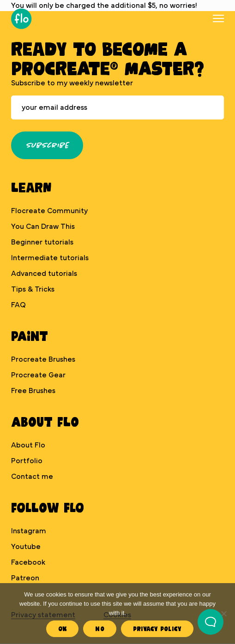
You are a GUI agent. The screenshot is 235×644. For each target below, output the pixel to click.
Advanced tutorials (44, 274)
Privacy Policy (157, 629)
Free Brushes (33, 391)
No (100, 629)
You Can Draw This (43, 227)
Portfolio (27, 461)
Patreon (25, 578)
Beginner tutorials (42, 242)
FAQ (18, 305)
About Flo (28, 445)
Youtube (26, 547)
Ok (63, 629)
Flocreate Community (49, 211)
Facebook (28, 562)
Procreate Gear (38, 375)
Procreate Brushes (43, 359)
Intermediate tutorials (50, 258)
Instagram (29, 531)
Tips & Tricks (33, 289)
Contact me (32, 477)
